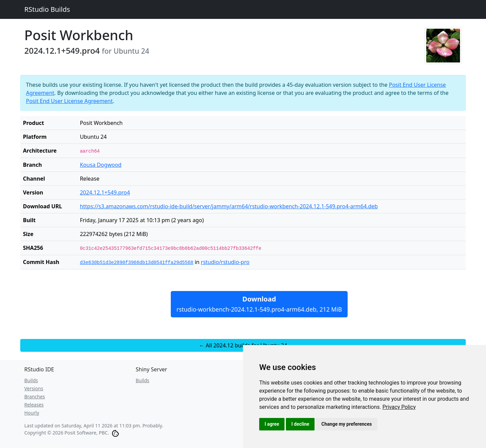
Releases (34, 405)
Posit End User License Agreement (69, 101)
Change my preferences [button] (346, 424)
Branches (35, 397)
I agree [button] (272, 424)
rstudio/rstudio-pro (225, 262)
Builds (31, 380)
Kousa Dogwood (101, 165)
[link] (399, 407)
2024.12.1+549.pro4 (105, 192)
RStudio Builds (47, 9)
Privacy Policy (399, 407)
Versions (34, 388)
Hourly (32, 413)
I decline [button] (300, 424)
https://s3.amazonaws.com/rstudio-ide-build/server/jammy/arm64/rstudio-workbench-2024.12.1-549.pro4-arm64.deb (229, 206)
